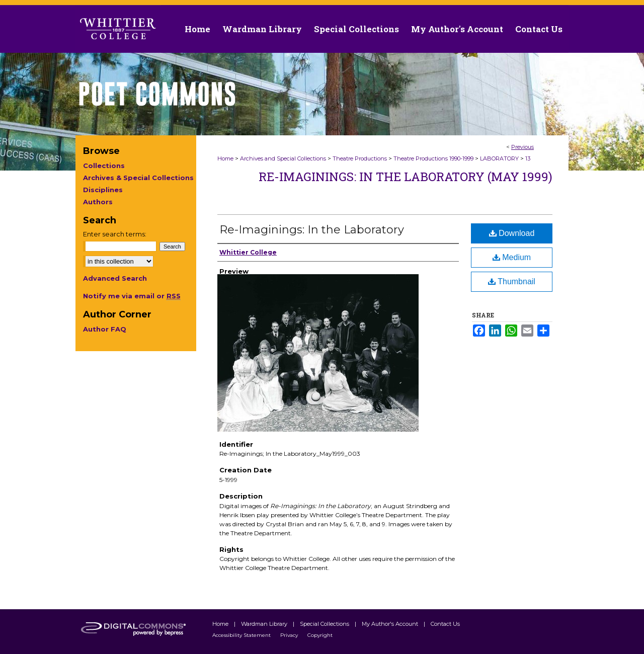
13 (528, 158)
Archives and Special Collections (283, 158)
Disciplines (103, 190)
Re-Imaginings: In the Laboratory (312, 230)
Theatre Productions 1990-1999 (433, 158)
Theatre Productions (360, 158)
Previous (522, 147)
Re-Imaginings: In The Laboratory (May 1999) (406, 177)
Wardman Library (265, 624)
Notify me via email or (132, 296)
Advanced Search (115, 278)
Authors (98, 202)
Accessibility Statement (242, 635)
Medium (512, 257)
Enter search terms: (115, 234)
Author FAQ (105, 329)
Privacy (290, 635)
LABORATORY (499, 158)
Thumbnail (512, 281)
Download (512, 233)
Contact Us (539, 29)
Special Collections (325, 624)
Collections (104, 166)
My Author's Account (391, 624)
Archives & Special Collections (138, 178)
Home (225, 158)
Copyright (320, 635)
